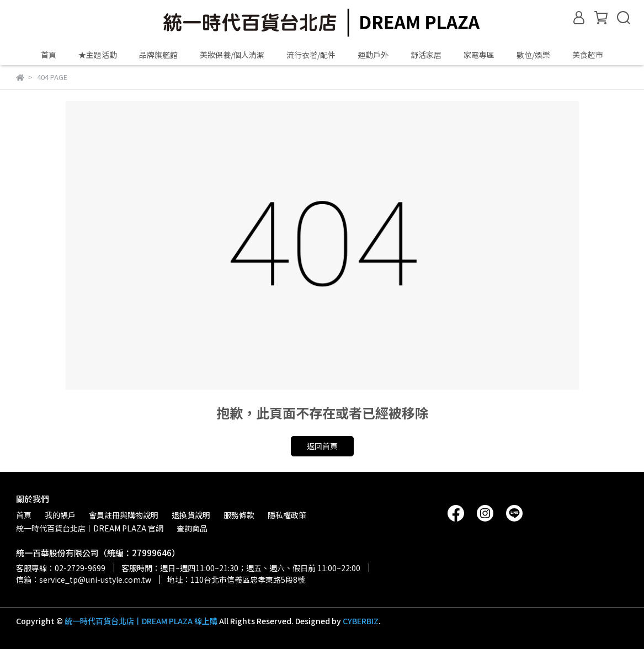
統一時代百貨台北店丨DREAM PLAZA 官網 (90, 528)
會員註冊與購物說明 (124, 515)
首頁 (49, 55)
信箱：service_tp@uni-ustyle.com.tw (84, 579)
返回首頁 (322, 446)
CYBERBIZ (361, 621)
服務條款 (239, 515)
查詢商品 (192, 528)
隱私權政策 (287, 515)
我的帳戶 (60, 515)
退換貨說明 (191, 515)
